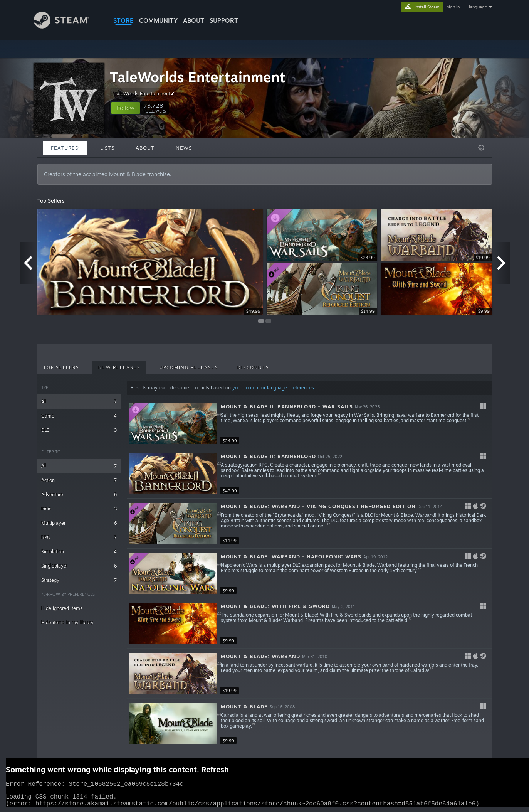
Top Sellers (61, 367)
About (194, 20)
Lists (107, 148)
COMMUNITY (158, 20)
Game (79, 416)
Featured (65, 148)
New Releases (119, 367)
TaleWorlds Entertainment (198, 77)
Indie (79, 509)
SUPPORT (224, 20)
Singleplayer (79, 566)
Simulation (79, 552)
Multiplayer (79, 523)
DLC (79, 430)
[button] (126, 108)
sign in (453, 7)
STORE (123, 20)
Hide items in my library (67, 622)
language (478, 7)
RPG (79, 537)
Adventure (79, 494)
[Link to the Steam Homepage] (67, 26)
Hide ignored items (62, 608)
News (184, 148)
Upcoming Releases (189, 367)
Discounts (253, 367)
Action (79, 480)
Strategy (79, 580)
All (79, 402)
